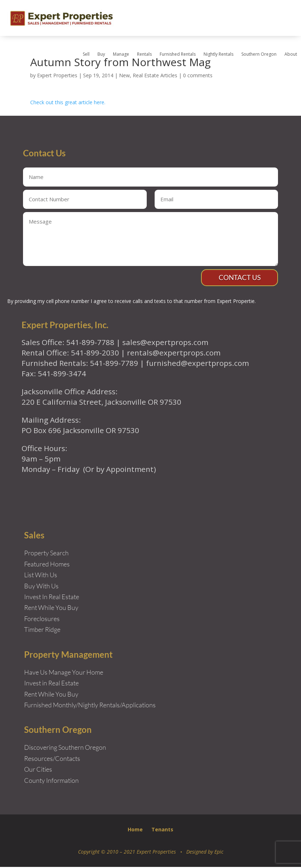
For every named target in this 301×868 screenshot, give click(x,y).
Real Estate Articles (155, 75)
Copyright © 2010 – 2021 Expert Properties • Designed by (146, 853)
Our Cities (38, 770)
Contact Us (238, 278)
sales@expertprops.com (165, 343)
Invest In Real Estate (52, 598)
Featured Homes (47, 565)
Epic (219, 853)
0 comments (198, 75)
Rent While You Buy (51, 695)
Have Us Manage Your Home (64, 673)
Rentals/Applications (127, 706)
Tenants (162, 830)
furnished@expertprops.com (197, 364)
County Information (51, 781)
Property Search (46, 554)
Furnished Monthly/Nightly (61, 706)
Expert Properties (57, 75)
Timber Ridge (42, 630)
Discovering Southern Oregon (65, 748)
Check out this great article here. (68, 102)
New (124, 75)
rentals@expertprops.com (174, 354)
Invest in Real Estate (51, 684)
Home (135, 830)
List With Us (41, 576)
